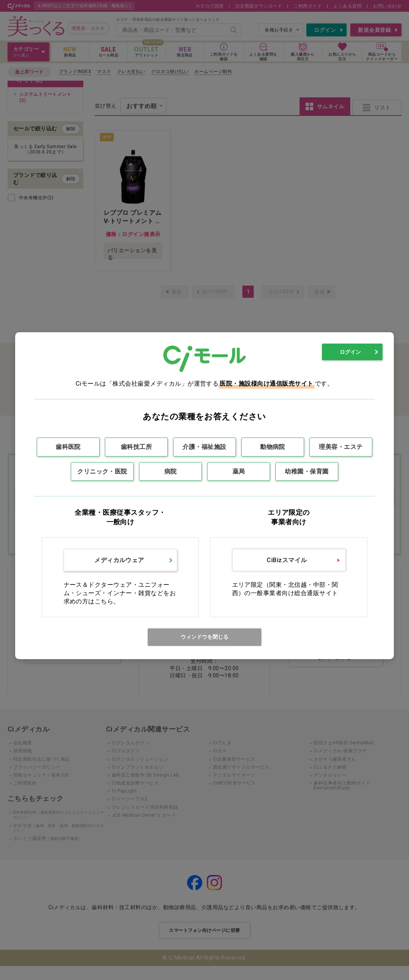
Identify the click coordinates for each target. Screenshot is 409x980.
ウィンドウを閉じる (204, 637)
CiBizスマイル (287, 560)
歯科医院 (68, 447)
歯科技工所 (136, 447)
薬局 (239, 471)
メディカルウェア (119, 560)
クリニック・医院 (102, 471)
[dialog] (204, 496)
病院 (171, 471)
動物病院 (273, 447)
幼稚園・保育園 (307, 471)
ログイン (350, 352)
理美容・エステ (341, 447)
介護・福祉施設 (204, 447)
